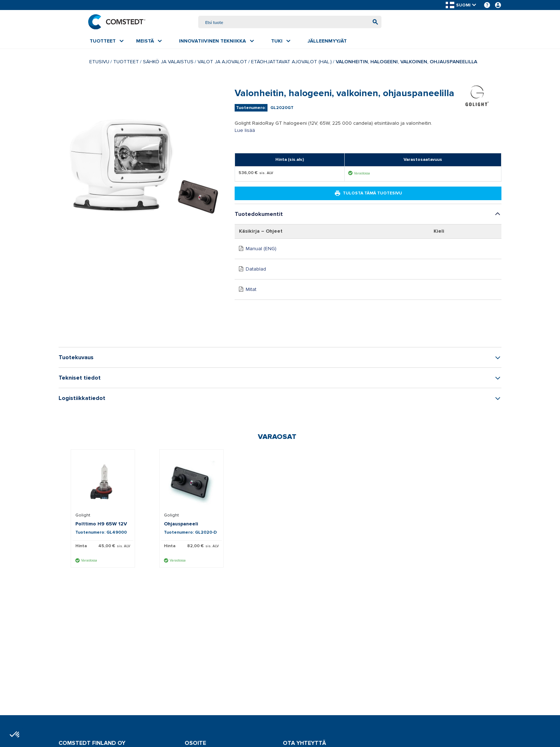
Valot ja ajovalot (222, 62)
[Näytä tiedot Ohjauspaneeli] (191, 483)
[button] (461, 5)
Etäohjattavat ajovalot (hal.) (291, 62)
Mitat (251, 290)
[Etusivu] (118, 22)
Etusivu (99, 62)
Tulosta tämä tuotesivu (368, 194)
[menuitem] (107, 42)
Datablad (256, 270)
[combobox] (290, 22)
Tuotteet (126, 62)
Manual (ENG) (261, 249)
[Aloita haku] (374, 22)
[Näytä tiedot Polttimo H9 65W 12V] (103, 483)
